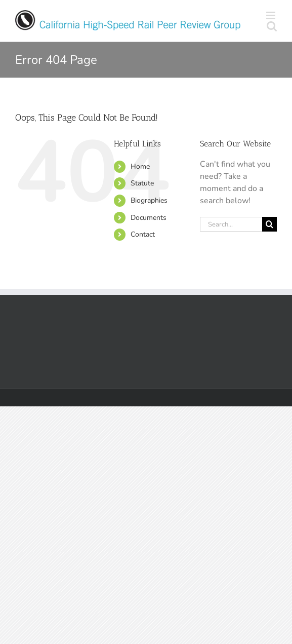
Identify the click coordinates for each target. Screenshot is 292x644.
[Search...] (231, 224)
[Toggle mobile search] (272, 26)
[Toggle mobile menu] (272, 15)
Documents (149, 218)
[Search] (269, 224)
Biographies (149, 200)
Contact (143, 234)
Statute (142, 183)
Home (140, 166)
